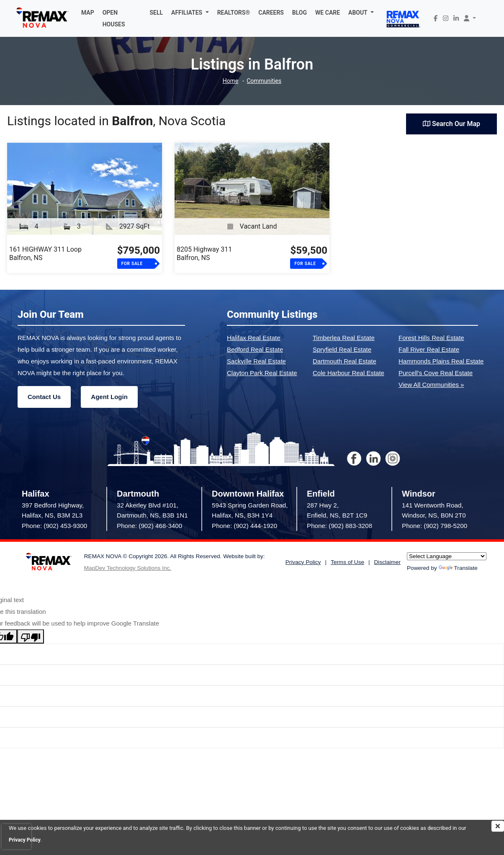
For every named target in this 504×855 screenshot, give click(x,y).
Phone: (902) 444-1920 (244, 526)
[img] (498, 826)
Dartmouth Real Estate (345, 361)
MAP (88, 13)
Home (229, 81)
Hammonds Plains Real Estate (441, 361)
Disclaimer (387, 562)
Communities (265, 81)
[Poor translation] (31, 636)
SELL (157, 13)
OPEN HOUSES (114, 18)
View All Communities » (431, 385)
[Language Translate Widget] (447, 556)
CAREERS (271, 13)
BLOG (300, 13)
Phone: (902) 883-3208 (339, 526)
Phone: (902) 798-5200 (435, 526)
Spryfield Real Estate (342, 349)
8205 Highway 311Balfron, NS (204, 254)
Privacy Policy (303, 562)
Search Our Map (451, 124)
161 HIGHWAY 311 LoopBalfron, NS (45, 254)
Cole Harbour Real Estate (348, 373)
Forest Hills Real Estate (431, 338)
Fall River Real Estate (429, 349)
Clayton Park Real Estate (262, 373)
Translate (458, 568)
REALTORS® (234, 13)
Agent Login (109, 397)
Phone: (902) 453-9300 (54, 526)
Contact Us (44, 397)
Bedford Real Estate (255, 349)
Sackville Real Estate (256, 361)
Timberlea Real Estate (344, 338)
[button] (190, 13)
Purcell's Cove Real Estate (436, 373)
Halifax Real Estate (254, 338)
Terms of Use (347, 562)
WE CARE (328, 13)
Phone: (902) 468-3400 (149, 526)
